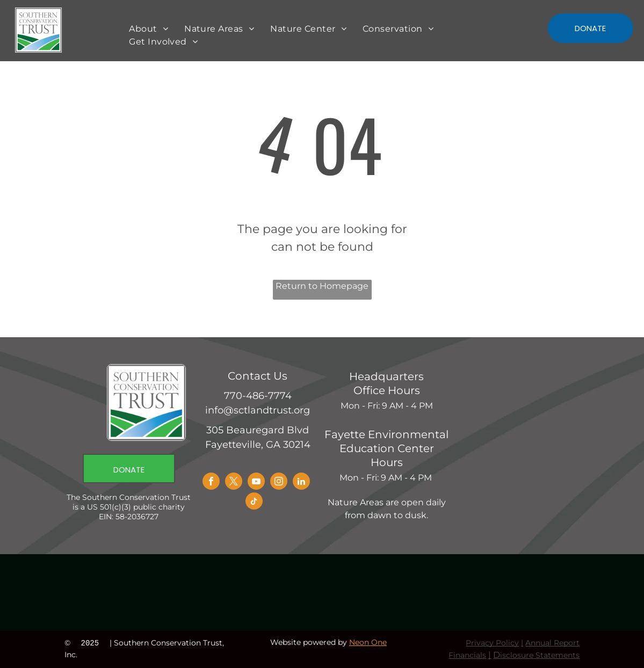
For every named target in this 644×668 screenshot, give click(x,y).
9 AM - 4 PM (407, 478)
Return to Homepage (322, 286)
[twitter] (234, 482)
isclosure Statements (540, 655)
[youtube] (256, 482)
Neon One (368, 642)
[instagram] (279, 482)
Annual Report (552, 643)
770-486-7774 (258, 396)
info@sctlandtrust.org (258, 410)
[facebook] (211, 482)
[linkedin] (301, 482)
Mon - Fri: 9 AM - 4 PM (387, 406)
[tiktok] (254, 502)
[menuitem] (149, 29)
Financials (467, 655)
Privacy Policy (492, 643)
